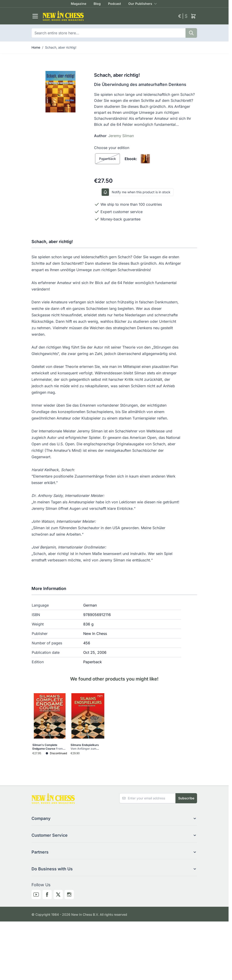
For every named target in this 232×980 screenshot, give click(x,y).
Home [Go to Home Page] (36, 47)
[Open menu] (35, 16)
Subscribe (186, 798)
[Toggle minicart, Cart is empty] (193, 16)
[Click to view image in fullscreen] (60, 92)
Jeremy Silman (121, 136)
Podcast (115, 4)
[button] (114, 819)
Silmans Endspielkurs (85, 747)
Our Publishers (140, 4)
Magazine (79, 4)
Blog (97, 4)
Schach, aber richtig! (61, 47)
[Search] (191, 33)
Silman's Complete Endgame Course (49, 747)
